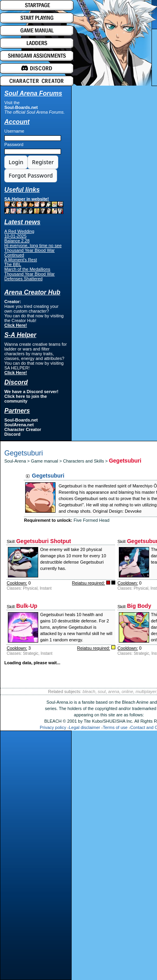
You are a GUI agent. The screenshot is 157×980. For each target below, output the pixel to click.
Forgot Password (31, 175)
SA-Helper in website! (34, 205)
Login (16, 162)
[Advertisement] (36, 857)
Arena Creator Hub (32, 292)
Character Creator (23, 429)
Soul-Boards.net (21, 107)
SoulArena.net (19, 425)
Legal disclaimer (84, 727)
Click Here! (16, 325)
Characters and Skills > (86, 461)
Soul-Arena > (18, 461)
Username (14, 131)
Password (14, 144)
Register (43, 162)
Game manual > (47, 461)
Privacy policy (53, 727)
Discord (12, 434)
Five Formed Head (91, 520)
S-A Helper (20, 335)
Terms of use (115, 727)
